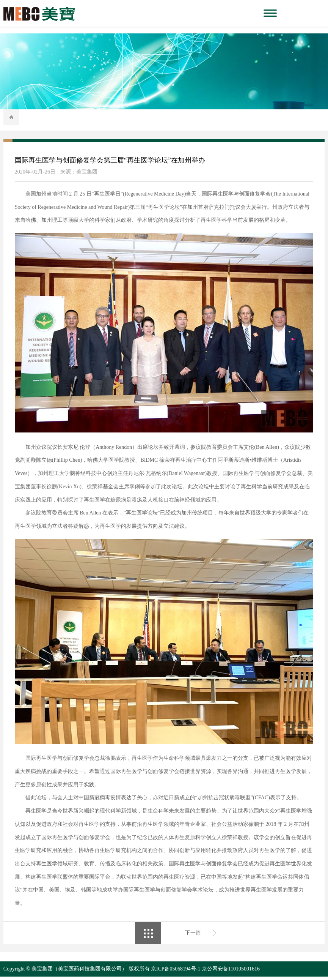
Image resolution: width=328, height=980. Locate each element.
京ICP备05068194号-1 (176, 972)
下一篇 (193, 937)
